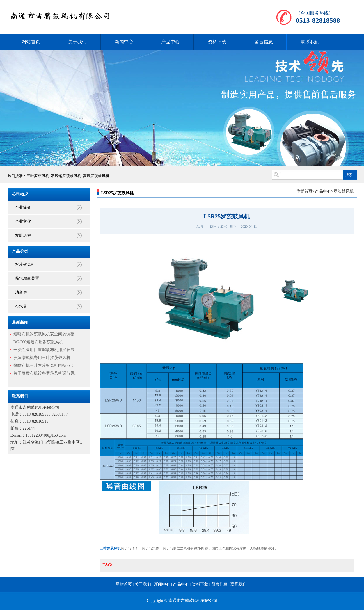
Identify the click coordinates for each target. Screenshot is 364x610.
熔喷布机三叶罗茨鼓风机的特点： (44, 366)
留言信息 (264, 42)
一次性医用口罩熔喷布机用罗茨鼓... (46, 350)
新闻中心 (124, 42)
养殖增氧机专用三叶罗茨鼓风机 (42, 358)
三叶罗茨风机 (38, 176)
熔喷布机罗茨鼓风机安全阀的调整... (46, 334)
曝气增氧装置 (27, 279)
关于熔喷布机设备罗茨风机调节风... (46, 373)
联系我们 (310, 42)
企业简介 (23, 208)
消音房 (21, 292)
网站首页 (31, 42)
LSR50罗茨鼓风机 (344, 220)
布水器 (21, 306)
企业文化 (23, 222)
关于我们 (77, 42)
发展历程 (23, 235)
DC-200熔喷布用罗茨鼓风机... (40, 342)
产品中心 (171, 42)
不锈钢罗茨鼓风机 (66, 176)
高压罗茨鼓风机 (96, 176)
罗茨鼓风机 (25, 265)
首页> (310, 191)
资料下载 (217, 42)
